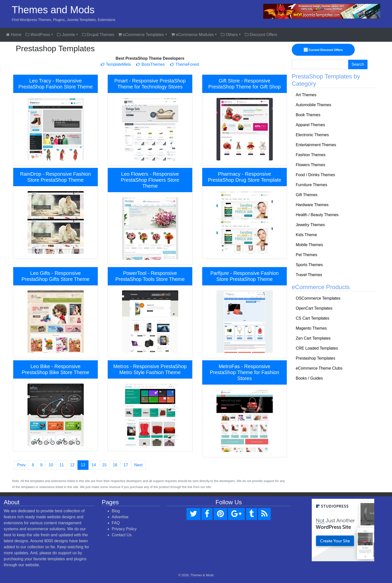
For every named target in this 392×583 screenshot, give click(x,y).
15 (104, 465)
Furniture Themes (311, 185)
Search (358, 64)
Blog (116, 511)
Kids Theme (306, 235)
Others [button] (229, 35)
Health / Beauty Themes (317, 215)
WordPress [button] (38, 35)
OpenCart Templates (314, 308)
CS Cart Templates (312, 318)
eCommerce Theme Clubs (319, 368)
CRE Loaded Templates (317, 348)
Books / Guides (309, 378)
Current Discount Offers (323, 50)
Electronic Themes (312, 135)
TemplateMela (116, 64)
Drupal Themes (98, 35)
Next (138, 465)
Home (14, 35)
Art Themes (306, 95)
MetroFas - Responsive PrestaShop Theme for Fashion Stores (244, 372)
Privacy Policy (124, 529)
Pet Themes (306, 255)
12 (72, 465)
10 (51, 465)
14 (94, 465)
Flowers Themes (310, 165)
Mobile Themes (309, 245)
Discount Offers (261, 35)
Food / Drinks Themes (315, 175)
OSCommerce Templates (318, 298)
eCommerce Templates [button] (141, 35)
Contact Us (122, 535)
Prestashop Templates (315, 358)
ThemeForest (185, 64)
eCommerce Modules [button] (192, 35)
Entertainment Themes (316, 145)
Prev (21, 465)
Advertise (120, 517)
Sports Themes (309, 265)
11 (62, 465)
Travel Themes (309, 275)
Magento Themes (311, 328)
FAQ (116, 523)
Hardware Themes (312, 205)
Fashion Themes (311, 155)
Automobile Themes (313, 105)
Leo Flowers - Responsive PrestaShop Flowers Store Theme (150, 180)
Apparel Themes (310, 125)
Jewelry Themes (310, 225)
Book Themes (308, 115)
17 (126, 465)
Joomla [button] (66, 35)
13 (83, 465)
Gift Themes (307, 195)
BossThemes (150, 64)
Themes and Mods (53, 10)
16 (115, 465)
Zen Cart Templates (313, 338)
